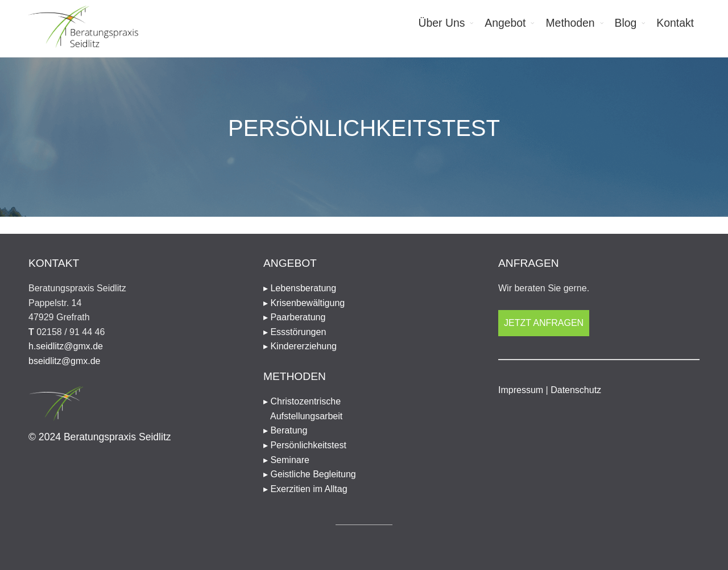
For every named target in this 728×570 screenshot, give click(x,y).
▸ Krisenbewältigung (304, 303)
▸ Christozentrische (364, 410)
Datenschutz (576, 390)
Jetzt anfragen (544, 323)
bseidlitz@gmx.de (65, 361)
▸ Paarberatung (294, 317)
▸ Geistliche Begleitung (310, 474)
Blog (626, 23)
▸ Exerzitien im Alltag (305, 489)
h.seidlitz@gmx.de (66, 346)
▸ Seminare (286, 460)
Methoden (570, 23)
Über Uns (442, 23)
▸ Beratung (285, 430)
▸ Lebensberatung (300, 288)
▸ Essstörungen (295, 332)
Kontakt (675, 23)
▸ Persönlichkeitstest (305, 445)
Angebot (505, 23)
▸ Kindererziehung (300, 346)
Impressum (521, 390)
